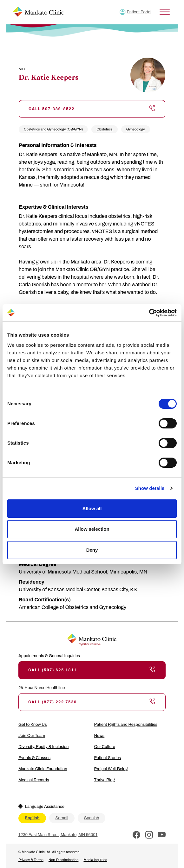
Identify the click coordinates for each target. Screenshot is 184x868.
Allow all (92, 508)
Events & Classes (34, 758)
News (99, 736)
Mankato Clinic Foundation (43, 769)
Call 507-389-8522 (92, 109)
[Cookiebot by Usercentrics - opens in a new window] (149, 313)
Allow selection (92, 529)
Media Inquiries (95, 860)
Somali (62, 818)
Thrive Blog (105, 780)
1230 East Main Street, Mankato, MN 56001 (58, 835)
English (32, 818)
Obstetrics (105, 129)
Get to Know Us (33, 725)
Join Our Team (32, 736)
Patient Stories (108, 758)
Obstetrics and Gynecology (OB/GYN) (53, 129)
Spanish (92, 818)
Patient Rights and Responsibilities (126, 725)
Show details (150, 488)
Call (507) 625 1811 (92, 670)
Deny (92, 550)
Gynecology (136, 129)
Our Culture (105, 747)
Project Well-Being (111, 769)
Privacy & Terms (31, 860)
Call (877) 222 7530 (92, 702)
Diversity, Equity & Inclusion (43, 747)
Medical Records (34, 780)
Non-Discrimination (64, 860)
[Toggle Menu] (165, 12)
